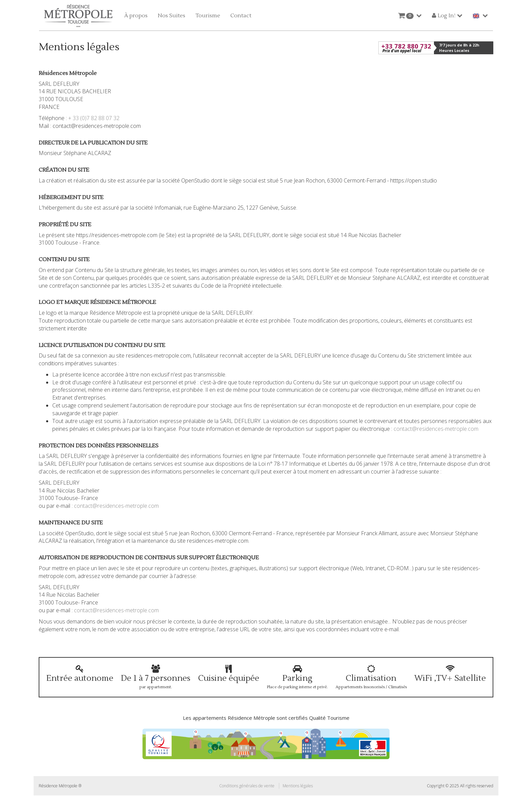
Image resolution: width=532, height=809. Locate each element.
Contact (241, 16)
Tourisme (208, 16)
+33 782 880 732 (406, 48)
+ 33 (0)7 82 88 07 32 (94, 118)
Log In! (444, 16)
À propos (136, 16)
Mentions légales (298, 786)
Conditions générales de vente (247, 786)
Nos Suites (172, 16)
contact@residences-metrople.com (436, 429)
